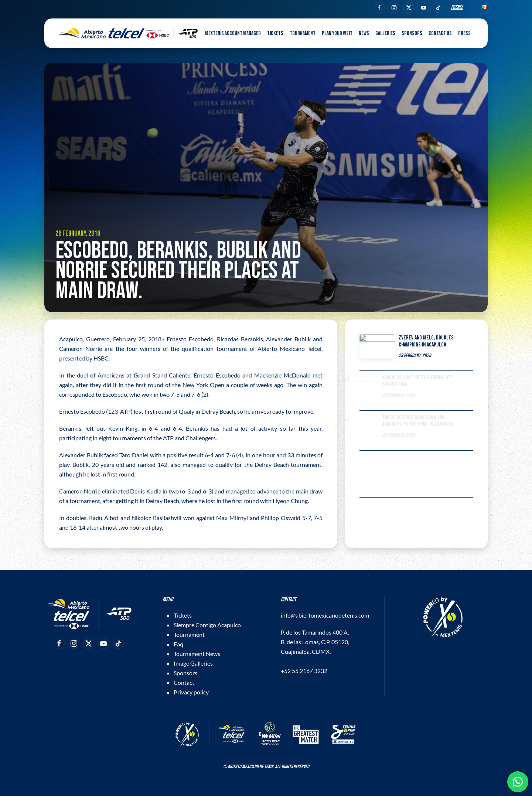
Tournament (189, 634)
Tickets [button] (275, 33)
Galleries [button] (385, 33)
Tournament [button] (303, 33)
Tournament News (197, 654)
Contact (184, 682)
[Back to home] (128, 33)
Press (464, 33)
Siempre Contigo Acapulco (207, 625)
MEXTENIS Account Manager (233, 33)
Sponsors (412, 33)
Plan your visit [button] (337, 33)
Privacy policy (191, 692)
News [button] (364, 33)
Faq (178, 644)
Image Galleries (193, 663)
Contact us (440, 33)
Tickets (183, 615)
